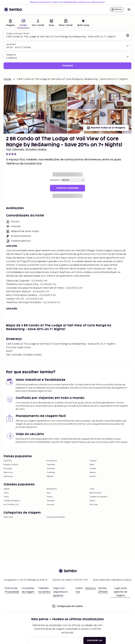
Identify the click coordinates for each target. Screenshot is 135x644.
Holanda (51, 469)
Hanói (92, 501)
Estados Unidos (11, 465)
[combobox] (65, 37)
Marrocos (8, 473)
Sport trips (8, 517)
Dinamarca (52, 461)
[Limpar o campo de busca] (128, 35)
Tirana (50, 497)
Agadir (7, 489)
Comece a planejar (67, 188)
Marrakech (52, 489)
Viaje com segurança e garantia (60, 592)
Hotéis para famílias (56, 517)
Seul (49, 493)
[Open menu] (129, 9)
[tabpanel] (67, 50)
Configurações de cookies (67, 606)
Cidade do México (12, 501)
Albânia (50, 476)
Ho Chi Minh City (11, 505)
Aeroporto (55, 180)
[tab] (10, 23)
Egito (92, 465)
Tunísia (93, 469)
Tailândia (51, 465)
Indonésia (8, 476)
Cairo (6, 493)
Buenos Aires (95, 493)
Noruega (8, 469)
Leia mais (12, 246)
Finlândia (51, 473)
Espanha (8, 461)
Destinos (90, 588)
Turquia (93, 461)
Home (7, 79)
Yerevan (50, 505)
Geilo (92, 489)
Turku (6, 497)
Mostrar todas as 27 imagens (106, 128)
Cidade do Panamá (98, 497)
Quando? (11, 44)
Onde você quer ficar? (18, 34)
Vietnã (92, 476)
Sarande (51, 501)
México (93, 473)
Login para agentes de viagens (120, 592)
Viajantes (11, 55)
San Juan (94, 505)
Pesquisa (67, 66)
